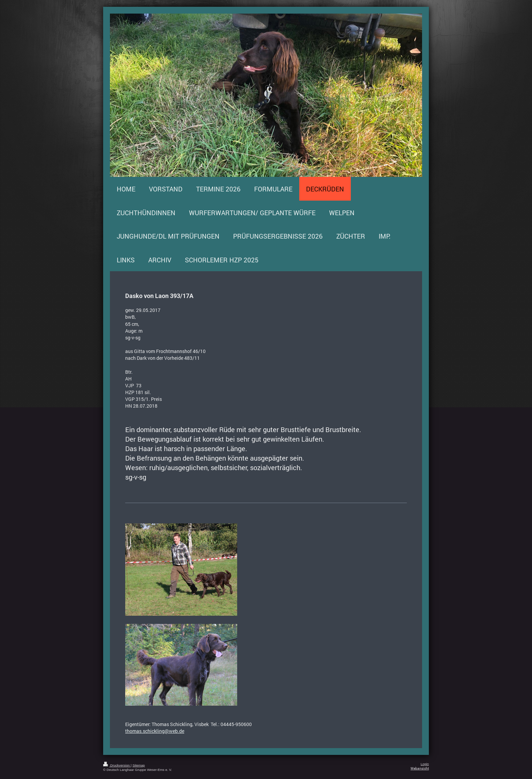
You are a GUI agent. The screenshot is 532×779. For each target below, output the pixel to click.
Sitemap (138, 765)
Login (425, 764)
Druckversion (117, 765)
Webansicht (420, 768)
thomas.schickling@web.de (155, 731)
